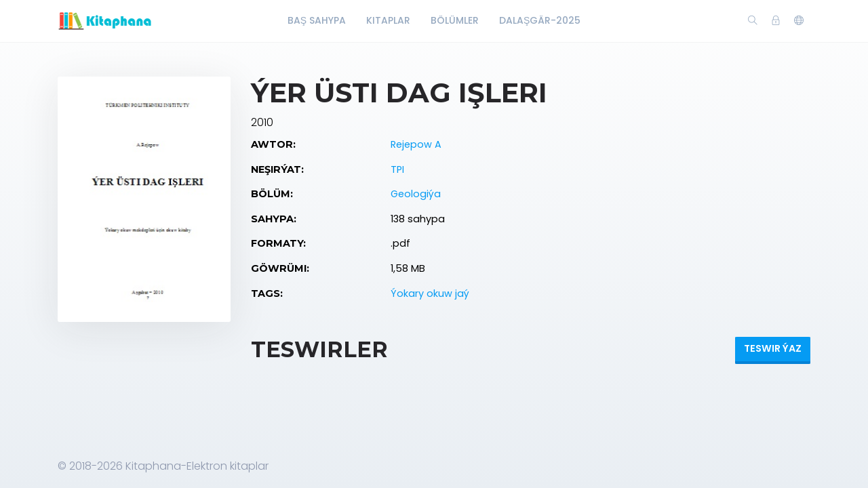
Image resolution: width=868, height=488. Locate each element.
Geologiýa (416, 194)
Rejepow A (416, 144)
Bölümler (455, 20)
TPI (397, 169)
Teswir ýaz (773, 348)
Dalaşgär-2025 (540, 20)
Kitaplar (388, 20)
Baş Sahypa (317, 20)
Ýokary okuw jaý (430, 293)
